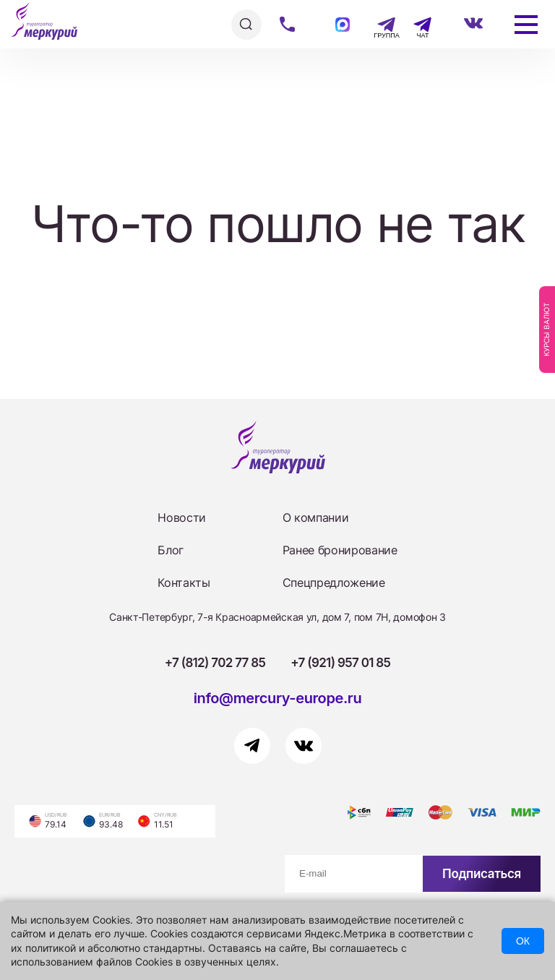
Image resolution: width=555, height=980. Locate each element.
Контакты (184, 583)
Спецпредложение (334, 583)
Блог (171, 550)
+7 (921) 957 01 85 (340, 663)
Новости (182, 517)
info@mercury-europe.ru (278, 698)
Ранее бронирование (340, 550)
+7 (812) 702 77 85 (215, 663)
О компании (316, 517)
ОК (523, 941)
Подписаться (482, 874)
